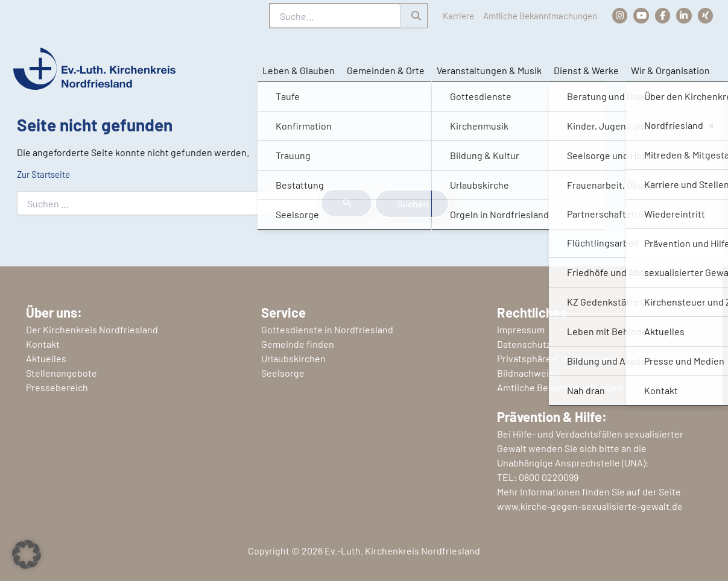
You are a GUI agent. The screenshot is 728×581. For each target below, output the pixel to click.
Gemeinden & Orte (385, 71)
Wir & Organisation (669, 71)
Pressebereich (57, 387)
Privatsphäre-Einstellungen (556, 358)
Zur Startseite (46, 174)
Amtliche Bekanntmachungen (529, 15)
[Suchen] (396, 16)
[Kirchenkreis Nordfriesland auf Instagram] (615, 15)
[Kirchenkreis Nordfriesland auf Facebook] (660, 15)
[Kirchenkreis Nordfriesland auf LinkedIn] (682, 15)
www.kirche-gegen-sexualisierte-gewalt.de (590, 506)
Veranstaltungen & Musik (488, 71)
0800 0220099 (549, 477)
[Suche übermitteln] (347, 203)
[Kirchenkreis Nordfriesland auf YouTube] (637, 15)
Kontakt (43, 344)
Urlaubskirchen (293, 358)
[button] (27, 554)
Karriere (440, 15)
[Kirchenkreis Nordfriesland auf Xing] (705, 15)
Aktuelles (46, 358)
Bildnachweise (528, 373)
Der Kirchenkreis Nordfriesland (92, 329)
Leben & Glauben (297, 71)
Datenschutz (524, 344)
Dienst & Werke (585, 71)
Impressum (521, 329)
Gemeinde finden (298, 344)
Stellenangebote (62, 373)
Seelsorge (283, 373)
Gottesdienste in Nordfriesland (327, 329)
